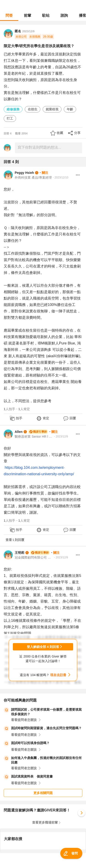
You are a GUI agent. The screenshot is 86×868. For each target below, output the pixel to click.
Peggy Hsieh (24, 173)
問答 (9, 15)
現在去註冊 (58, 675)
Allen (19, 432)
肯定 (46, 418)
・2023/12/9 (60, 437)
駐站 (46, 15)
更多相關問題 (43, 793)
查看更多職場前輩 (45, 822)
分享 (77, 133)
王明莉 (19, 553)
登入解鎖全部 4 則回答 (43, 647)
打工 (10, 118)
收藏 (60, 133)
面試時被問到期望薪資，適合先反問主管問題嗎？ (46, 728)
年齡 (70, 109)
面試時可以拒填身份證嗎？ (30, 743)
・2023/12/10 (60, 177)
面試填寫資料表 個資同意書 (32, 776)
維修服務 (13, 109)
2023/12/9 (28, 31)
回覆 (73, 418)
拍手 (19, 418)
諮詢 (64, 15)
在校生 (33, 109)
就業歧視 (52, 109)
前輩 (28, 15)
